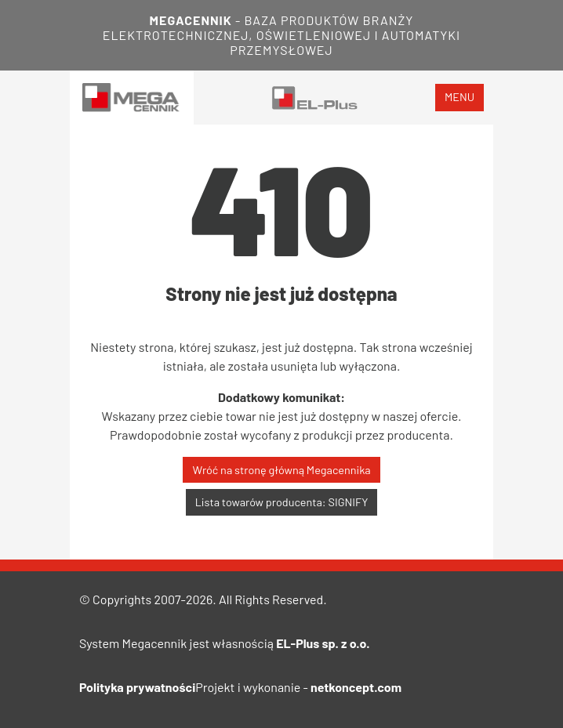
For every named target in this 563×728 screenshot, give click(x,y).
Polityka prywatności (137, 687)
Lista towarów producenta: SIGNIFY (282, 502)
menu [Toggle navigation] (459, 97)
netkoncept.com (356, 687)
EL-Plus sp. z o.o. (323, 643)
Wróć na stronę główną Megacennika (281, 470)
